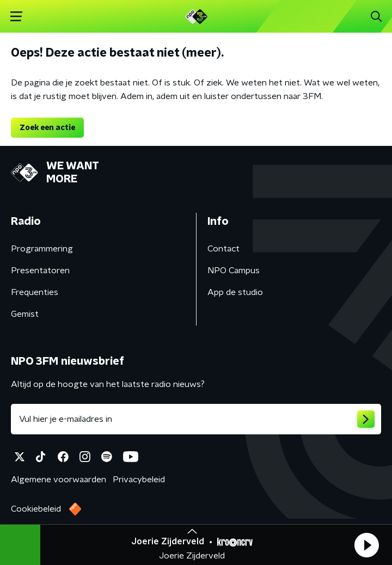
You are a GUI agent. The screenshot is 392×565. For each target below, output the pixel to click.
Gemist (25, 314)
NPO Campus (234, 271)
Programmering (42, 249)
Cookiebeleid (36, 509)
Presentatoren (40, 271)
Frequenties (35, 292)
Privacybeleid (139, 480)
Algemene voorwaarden (59, 480)
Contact (223, 249)
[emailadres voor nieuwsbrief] (196, 419)
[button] (366, 545)
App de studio (235, 292)
